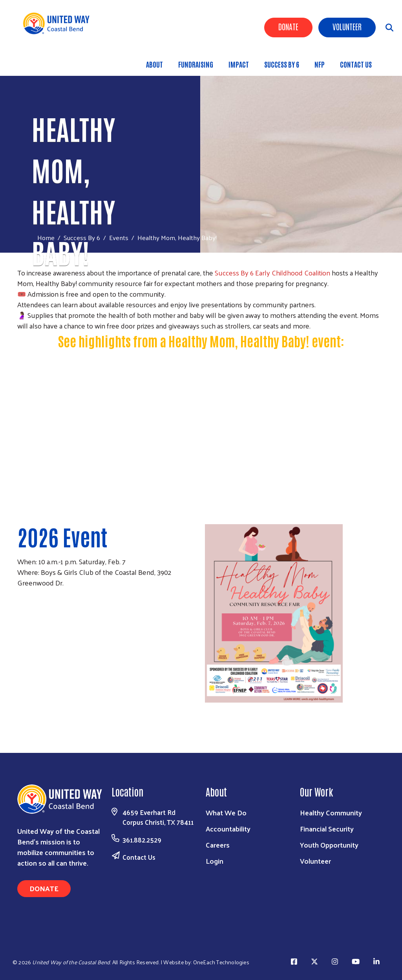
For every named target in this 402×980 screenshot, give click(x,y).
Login (215, 861)
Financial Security (327, 829)
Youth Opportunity (329, 845)
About (154, 64)
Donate (288, 26)
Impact (239, 64)
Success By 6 (282, 64)
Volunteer (347, 26)
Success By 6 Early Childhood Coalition (272, 273)
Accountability (228, 829)
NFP (320, 64)
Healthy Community (331, 812)
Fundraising (196, 64)
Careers (218, 845)
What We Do (226, 812)
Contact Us (356, 64)
